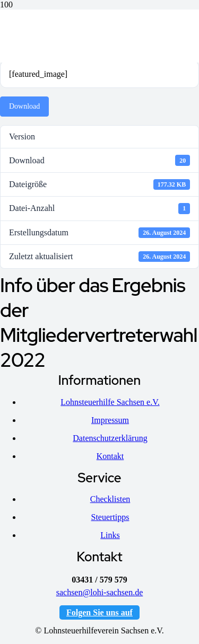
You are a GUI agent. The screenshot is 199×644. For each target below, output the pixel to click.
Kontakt (110, 456)
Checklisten (110, 499)
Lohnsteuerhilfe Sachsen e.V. (110, 402)
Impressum (110, 420)
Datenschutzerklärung (110, 438)
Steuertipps (110, 517)
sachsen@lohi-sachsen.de (100, 592)
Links (110, 535)
